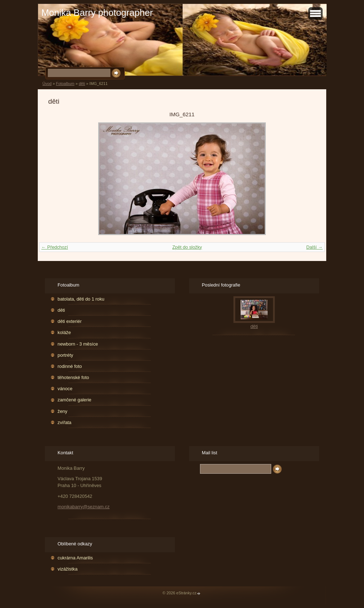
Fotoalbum (65, 84)
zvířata (64, 422)
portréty (65, 355)
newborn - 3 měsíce (78, 344)
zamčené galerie (74, 400)
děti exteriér (70, 321)
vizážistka (67, 569)
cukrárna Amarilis (75, 558)
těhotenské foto (73, 377)
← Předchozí (55, 247)
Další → (314, 247)
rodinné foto (70, 366)
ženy (62, 411)
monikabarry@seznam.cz (84, 507)
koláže (64, 332)
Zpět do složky (187, 247)
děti (82, 84)
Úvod (47, 84)
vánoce (65, 389)
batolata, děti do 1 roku (81, 299)
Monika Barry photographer (97, 13)
